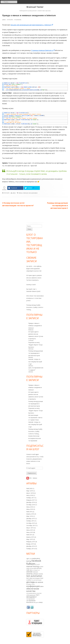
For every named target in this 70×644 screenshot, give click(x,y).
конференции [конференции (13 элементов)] (33, 586)
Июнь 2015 (30, 532)
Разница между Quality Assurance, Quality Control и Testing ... (35, 431)
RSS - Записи (33, 478)
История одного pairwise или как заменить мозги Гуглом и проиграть (34, 278)
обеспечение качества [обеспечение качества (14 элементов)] (33, 590)
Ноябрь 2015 (30, 521)
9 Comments (18, 20)
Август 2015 (30, 528)
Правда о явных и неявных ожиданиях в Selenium (35, 326)
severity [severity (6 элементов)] (29, 574)
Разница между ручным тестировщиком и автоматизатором (36, 353)
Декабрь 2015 (31, 518)
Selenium (26, 193)
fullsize (21, 193)
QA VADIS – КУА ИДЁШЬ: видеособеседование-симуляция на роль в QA (34, 269)
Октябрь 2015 (31, 523)
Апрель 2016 (30, 514)
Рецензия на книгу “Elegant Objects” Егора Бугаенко (35, 345)
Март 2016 (30, 516)
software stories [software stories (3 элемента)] (38, 574)
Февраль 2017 (31, 500)
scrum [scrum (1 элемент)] (38, 570)
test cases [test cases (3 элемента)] (29, 578)
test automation (33, 193)
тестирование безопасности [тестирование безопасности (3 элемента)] (31, 601)
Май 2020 (29, 488)
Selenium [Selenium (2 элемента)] (35, 572)
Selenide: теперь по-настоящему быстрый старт (35, 362)
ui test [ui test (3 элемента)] (41, 578)
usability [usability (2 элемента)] (29, 580)
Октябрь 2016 (31, 505)
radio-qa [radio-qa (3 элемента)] (29, 570)
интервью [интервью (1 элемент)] (29, 584)
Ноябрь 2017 (30, 498)
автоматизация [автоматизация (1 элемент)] (38, 580)
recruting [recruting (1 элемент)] (34, 570)
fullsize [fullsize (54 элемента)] (31, 564)
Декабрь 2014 (31, 546)
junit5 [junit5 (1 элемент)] (38, 564)
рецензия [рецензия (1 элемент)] (39, 593)
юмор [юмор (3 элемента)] (41, 602)
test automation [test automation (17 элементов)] (34, 576)
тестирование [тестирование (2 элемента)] (31, 599)
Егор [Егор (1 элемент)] (32, 580)
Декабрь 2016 (31, 502)
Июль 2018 (30, 495)
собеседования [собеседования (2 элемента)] (31, 595)
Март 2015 (30, 539)
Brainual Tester (35, 7)
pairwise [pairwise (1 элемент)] (32, 568)
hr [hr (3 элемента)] (36, 564)
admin (4, 20)
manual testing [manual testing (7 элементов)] (33, 566)
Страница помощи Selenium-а (43, 50)
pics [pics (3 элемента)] (35, 568)
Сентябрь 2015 (31, 525)
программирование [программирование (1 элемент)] (31, 593)
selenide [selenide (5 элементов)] (29, 572)
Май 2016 (29, 512)
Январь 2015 (30, 544)
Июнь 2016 (30, 509)
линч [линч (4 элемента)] (42, 586)
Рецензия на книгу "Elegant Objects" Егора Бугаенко (36, 411)
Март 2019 (30, 491)
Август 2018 (30, 493)
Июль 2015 (30, 530)
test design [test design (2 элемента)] (36, 578)
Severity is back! (31, 285)
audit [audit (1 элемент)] (31, 559)
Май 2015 (29, 535)
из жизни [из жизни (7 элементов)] (39, 582)
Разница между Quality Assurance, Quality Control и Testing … (35, 307)
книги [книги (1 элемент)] (33, 584)
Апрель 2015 (30, 537)
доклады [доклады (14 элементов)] (31, 582)
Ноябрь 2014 (30, 549)
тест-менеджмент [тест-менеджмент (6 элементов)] (33, 596)
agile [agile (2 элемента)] (28, 559)
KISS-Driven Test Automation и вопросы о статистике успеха (35, 298)
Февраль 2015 (31, 542)
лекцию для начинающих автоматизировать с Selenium (32, 25)
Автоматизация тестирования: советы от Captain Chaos (35, 418)
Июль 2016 (30, 507)
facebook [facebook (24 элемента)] (36, 561)
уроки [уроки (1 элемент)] (37, 602)
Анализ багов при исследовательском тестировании (35, 438)
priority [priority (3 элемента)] (39, 568)
